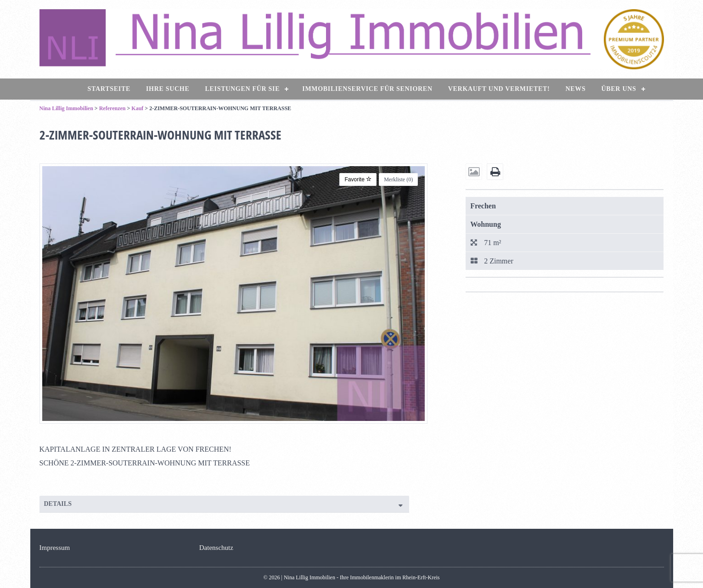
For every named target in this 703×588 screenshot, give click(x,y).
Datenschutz (216, 548)
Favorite (358, 179)
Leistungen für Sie (243, 89)
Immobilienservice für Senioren (367, 89)
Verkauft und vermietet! (499, 89)
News (575, 89)
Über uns (619, 89)
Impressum (55, 548)
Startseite (109, 89)
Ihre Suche (168, 89)
